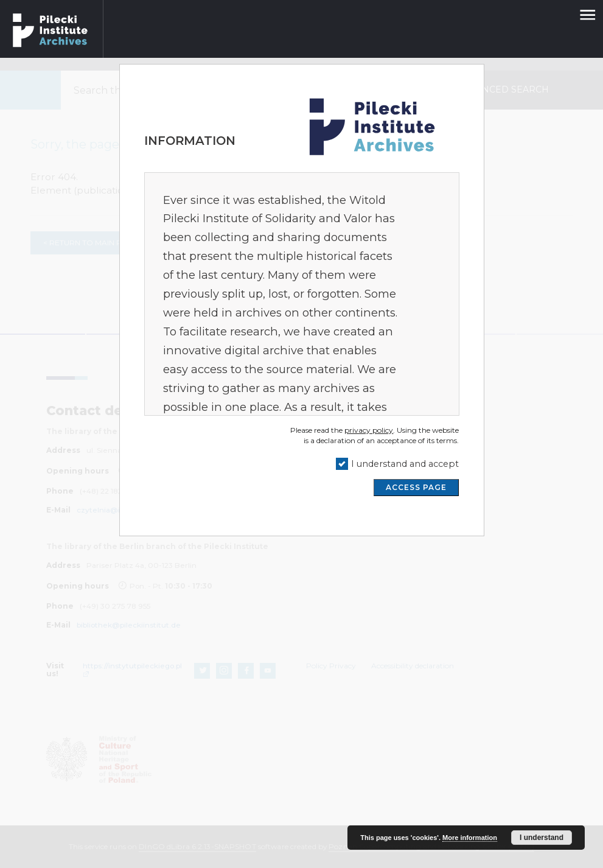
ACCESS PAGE (416, 487)
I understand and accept (405, 464)
